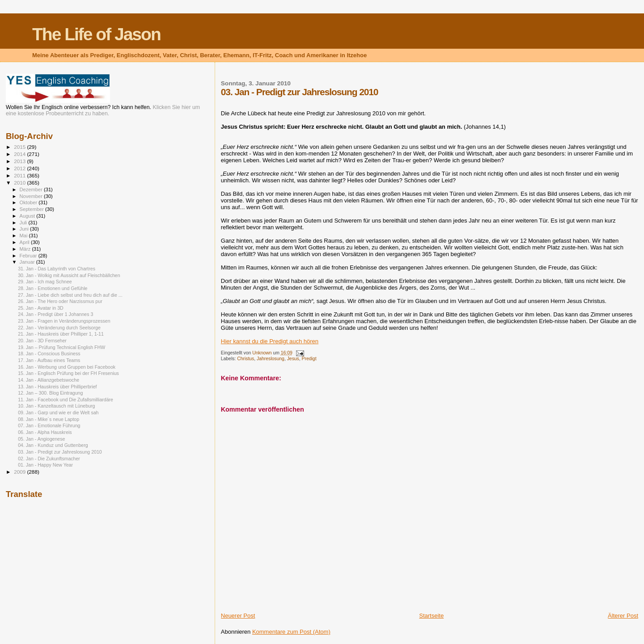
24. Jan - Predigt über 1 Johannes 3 (55, 314)
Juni (25, 229)
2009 (20, 472)
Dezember (32, 189)
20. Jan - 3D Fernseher (42, 341)
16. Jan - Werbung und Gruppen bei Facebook (67, 367)
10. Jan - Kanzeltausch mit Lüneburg (56, 406)
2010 (20, 183)
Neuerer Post (238, 616)
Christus (246, 359)
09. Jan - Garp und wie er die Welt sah (58, 412)
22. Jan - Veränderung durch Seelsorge (59, 328)
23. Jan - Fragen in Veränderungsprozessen (64, 321)
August (28, 216)
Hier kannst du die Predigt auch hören (270, 341)
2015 (20, 147)
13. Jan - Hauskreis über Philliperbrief (57, 387)
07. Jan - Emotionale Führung (49, 425)
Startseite (431, 616)
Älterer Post (623, 616)
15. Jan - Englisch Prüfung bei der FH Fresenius (68, 373)
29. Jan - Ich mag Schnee (45, 282)
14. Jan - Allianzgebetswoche (49, 380)
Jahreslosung (271, 359)
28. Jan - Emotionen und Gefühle (53, 288)
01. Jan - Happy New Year (45, 465)
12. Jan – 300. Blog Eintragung (50, 393)
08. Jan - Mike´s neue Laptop (49, 419)
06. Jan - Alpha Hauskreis (45, 432)
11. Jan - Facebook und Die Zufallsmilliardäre (66, 400)
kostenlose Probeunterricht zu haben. (64, 114)
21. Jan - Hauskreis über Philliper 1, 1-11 (61, 334)
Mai (24, 236)
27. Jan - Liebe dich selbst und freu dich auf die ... (70, 295)
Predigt (309, 359)
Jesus (293, 359)
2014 (20, 154)
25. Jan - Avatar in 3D (41, 308)
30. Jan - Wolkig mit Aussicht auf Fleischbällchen (69, 275)
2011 (20, 175)
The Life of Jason (96, 34)
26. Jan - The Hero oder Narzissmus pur (60, 301)
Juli (24, 223)
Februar (29, 256)
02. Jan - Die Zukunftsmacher (49, 459)
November (32, 196)
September (33, 209)
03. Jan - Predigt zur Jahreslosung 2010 (60, 452)
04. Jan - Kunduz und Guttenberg (53, 445)
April (25, 242)
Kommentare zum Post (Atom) (291, 632)
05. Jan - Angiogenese (41, 439)
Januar (28, 262)
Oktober (29, 202)
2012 (20, 168)
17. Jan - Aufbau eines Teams (49, 360)
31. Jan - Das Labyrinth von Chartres (57, 269)
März (26, 249)
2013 (20, 161)
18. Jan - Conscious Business (49, 354)
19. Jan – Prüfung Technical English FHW (61, 347)
